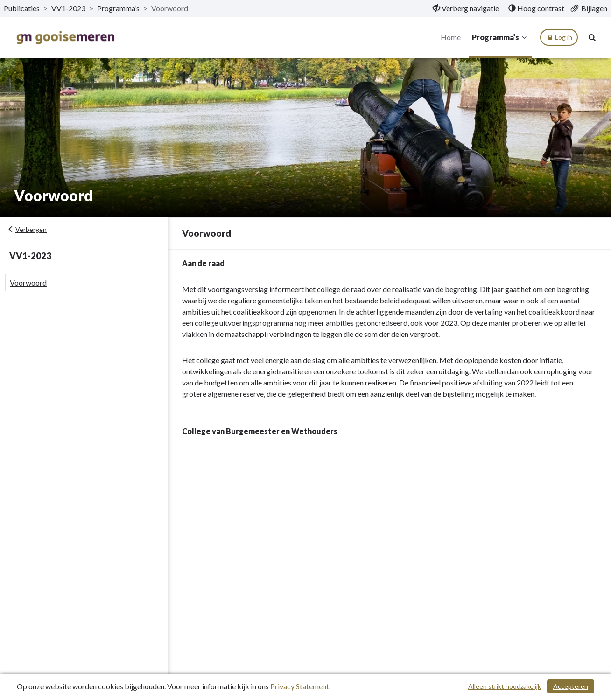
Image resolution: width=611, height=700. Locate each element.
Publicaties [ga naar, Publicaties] (22, 8)
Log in (559, 37)
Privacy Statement (300, 686)
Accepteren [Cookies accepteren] (571, 686)
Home (451, 37)
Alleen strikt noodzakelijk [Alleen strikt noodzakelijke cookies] (505, 686)
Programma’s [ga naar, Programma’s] (118, 8)
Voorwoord (28, 283)
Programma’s (501, 37)
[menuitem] (466, 8)
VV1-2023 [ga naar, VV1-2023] (68, 8)
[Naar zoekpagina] (592, 37)
